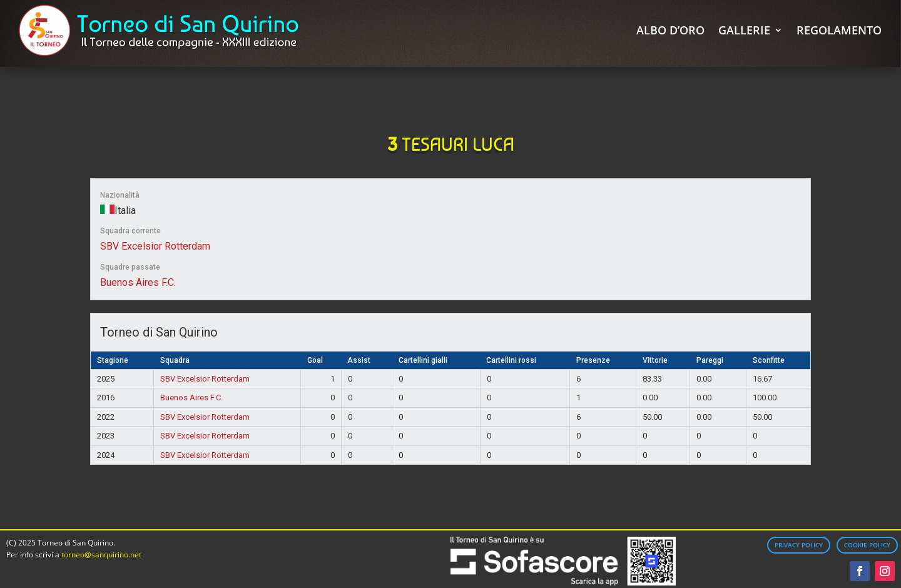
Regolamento (839, 30)
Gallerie (744, 30)
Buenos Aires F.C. (138, 282)
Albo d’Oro (670, 30)
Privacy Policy (799, 545)
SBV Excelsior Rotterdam (155, 246)
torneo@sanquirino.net (101, 555)
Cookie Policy (867, 545)
